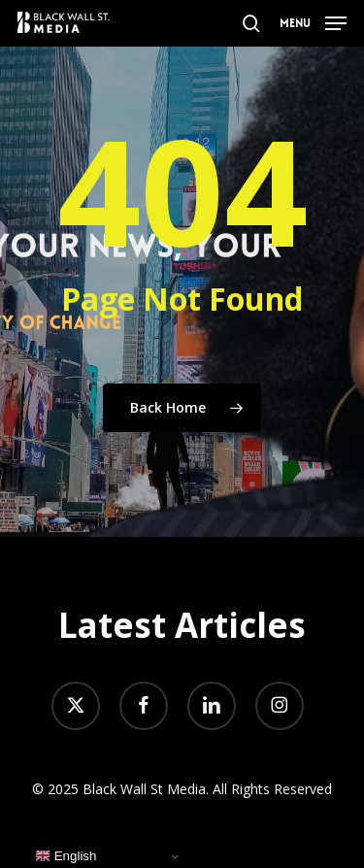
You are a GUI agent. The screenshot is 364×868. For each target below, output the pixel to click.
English (66, 856)
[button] (313, 21)
